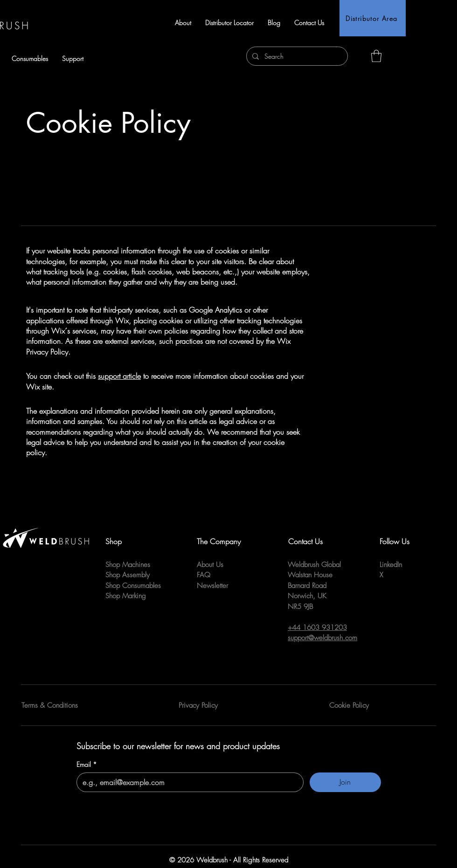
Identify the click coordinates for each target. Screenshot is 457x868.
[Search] (296, 56)
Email (87, 765)
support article (119, 376)
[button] (73, 58)
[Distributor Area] (373, 18)
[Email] (187, 782)
